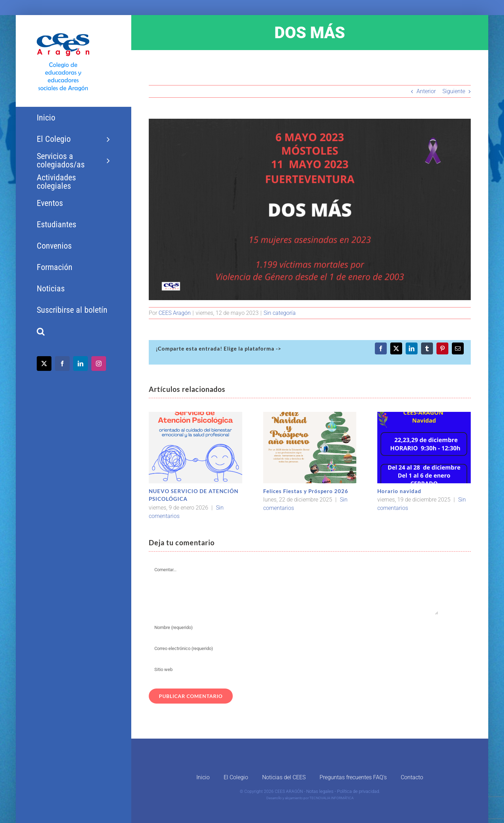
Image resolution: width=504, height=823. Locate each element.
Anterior (426, 91)
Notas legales (320, 791)
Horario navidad (399, 491)
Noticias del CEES (284, 777)
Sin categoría (280, 313)
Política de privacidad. (359, 791)
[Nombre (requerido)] (294, 627)
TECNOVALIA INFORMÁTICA (331, 798)
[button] (73, 331)
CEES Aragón (175, 313)
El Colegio (236, 777)
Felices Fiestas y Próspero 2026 (306, 491)
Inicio (203, 777)
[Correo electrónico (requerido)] (294, 648)
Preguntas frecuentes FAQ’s (353, 777)
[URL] (294, 669)
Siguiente (454, 91)
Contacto (412, 777)
